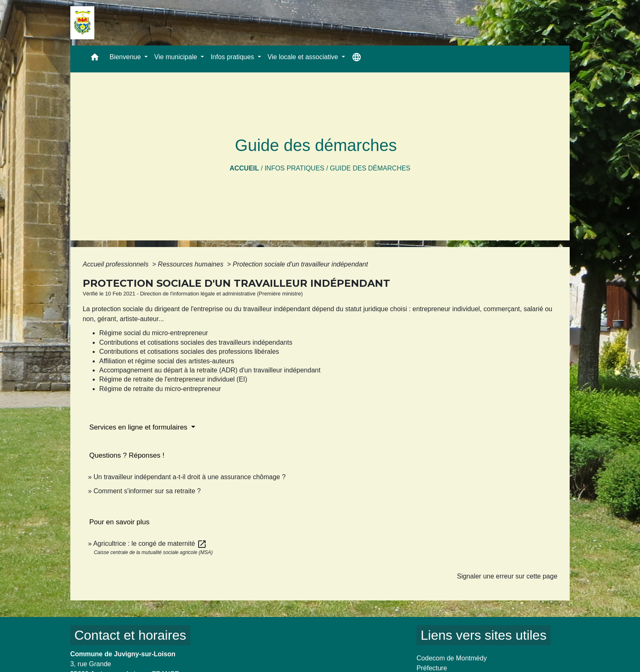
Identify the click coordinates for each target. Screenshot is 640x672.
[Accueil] (82, 23)
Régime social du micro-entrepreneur (154, 333)
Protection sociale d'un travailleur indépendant (301, 264)
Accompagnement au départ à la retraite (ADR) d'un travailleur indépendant (210, 370)
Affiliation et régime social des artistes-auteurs (167, 361)
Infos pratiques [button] (233, 57)
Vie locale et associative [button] (304, 57)
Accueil (244, 168)
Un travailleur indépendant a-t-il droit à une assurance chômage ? (189, 477)
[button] (95, 59)
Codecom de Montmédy (452, 658)
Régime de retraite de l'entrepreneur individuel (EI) (173, 379)
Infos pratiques (294, 168)
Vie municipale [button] (177, 57)
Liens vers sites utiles (484, 635)
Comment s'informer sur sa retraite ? (147, 491)
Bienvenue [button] (126, 57)
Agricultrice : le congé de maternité (150, 544)
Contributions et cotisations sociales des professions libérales (189, 352)
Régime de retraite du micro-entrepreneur (160, 389)
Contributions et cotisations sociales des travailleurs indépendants (196, 342)
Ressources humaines (192, 264)
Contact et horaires (130, 635)
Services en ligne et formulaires (139, 427)
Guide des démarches (370, 168)
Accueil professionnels (117, 264)
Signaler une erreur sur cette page (507, 576)
